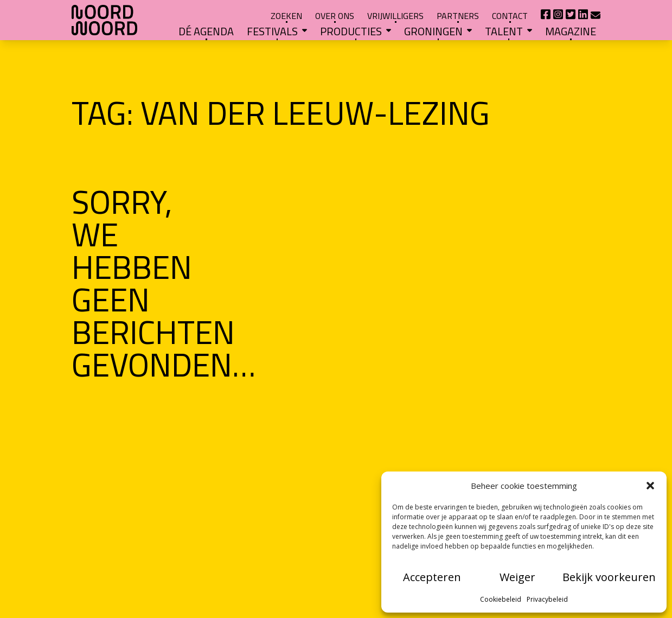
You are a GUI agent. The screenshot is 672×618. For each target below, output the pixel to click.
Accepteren (432, 577)
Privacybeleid (547, 599)
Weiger (517, 577)
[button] (650, 486)
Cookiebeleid (501, 599)
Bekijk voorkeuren (609, 577)
